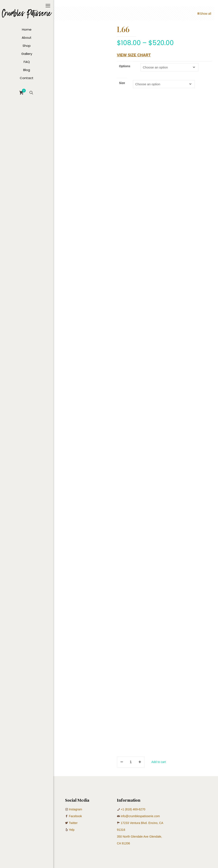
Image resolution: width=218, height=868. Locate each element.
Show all (204, 14)
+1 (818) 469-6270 (133, 809)
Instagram (75, 809)
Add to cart (159, 762)
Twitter (73, 823)
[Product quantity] (131, 762)
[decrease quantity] (122, 762)
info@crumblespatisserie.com (140, 816)
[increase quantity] (140, 762)
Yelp (72, 830)
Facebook (75, 816)
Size (122, 83)
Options (125, 66)
